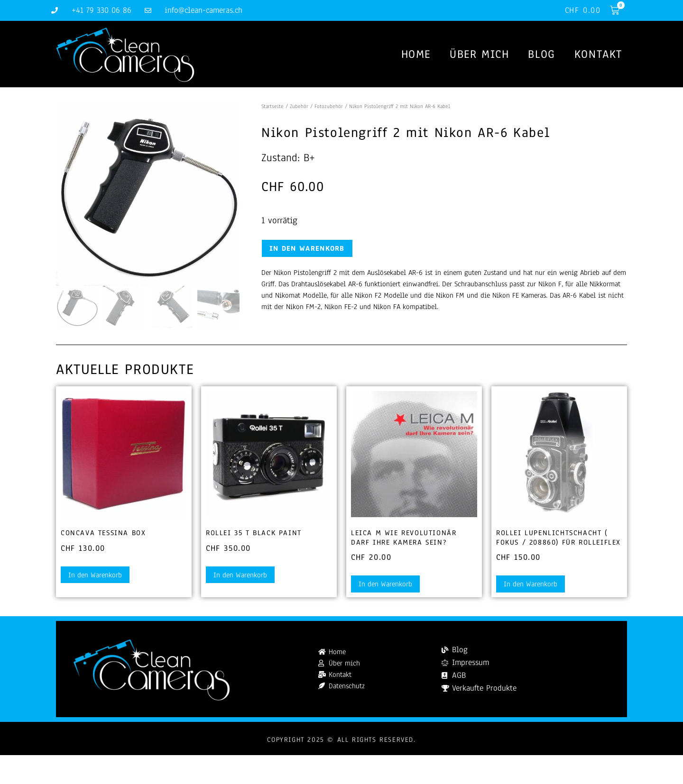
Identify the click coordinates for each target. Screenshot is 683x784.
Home (416, 54)
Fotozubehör (329, 106)
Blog (541, 54)
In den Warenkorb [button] (95, 575)
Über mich (479, 54)
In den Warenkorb (307, 248)
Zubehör (299, 106)
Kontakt (598, 54)
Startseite (272, 106)
